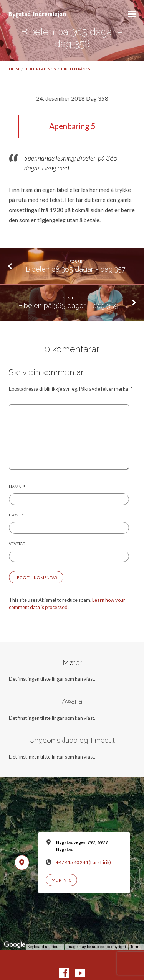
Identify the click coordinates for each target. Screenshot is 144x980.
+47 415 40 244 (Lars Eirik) (84, 862)
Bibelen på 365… (77, 69)
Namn (17, 487)
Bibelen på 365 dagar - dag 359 (68, 306)
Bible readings (40, 69)
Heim (14, 69)
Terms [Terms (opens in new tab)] (136, 947)
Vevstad (17, 544)
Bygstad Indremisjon (37, 14)
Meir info (61, 880)
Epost (16, 515)
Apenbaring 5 (72, 126)
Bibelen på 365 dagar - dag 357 (76, 269)
